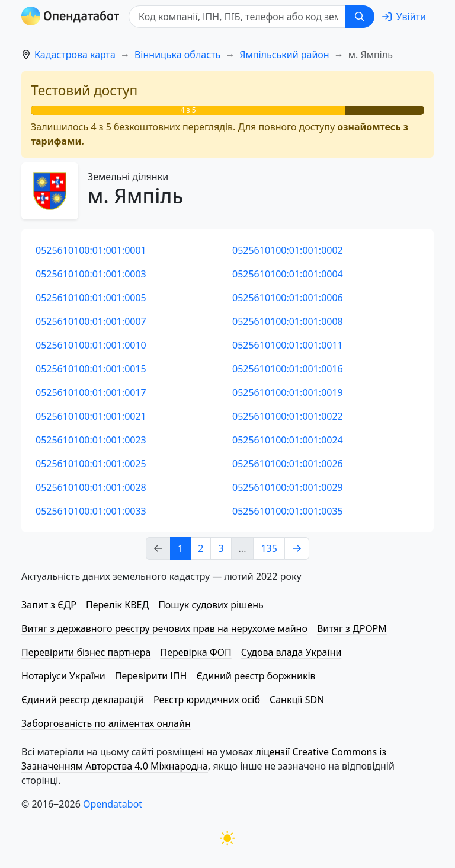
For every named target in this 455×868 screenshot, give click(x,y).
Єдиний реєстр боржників (256, 676)
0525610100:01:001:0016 (288, 369)
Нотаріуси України (63, 676)
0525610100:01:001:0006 (288, 298)
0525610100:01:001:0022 (288, 416)
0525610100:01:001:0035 (288, 511)
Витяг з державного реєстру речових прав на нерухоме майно (164, 628)
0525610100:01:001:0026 (288, 464)
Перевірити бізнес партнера (86, 652)
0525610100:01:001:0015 (91, 369)
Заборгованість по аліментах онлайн (106, 723)
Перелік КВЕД (117, 605)
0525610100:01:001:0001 (91, 250)
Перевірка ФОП (196, 652)
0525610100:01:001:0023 (91, 440)
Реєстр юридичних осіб (207, 700)
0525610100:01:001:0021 (91, 416)
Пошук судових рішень (211, 605)
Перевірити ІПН (151, 676)
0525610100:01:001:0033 (91, 511)
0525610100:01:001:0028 (91, 487)
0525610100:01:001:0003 (91, 274)
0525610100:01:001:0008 (288, 321)
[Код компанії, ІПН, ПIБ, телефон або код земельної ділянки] (237, 17)
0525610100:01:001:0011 (288, 345)
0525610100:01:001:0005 (91, 298)
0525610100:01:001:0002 (288, 250)
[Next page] (297, 548)
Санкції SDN (297, 700)
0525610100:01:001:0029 (288, 487)
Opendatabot (113, 804)
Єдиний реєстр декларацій (83, 700)
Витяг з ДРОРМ (352, 628)
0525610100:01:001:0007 (91, 321)
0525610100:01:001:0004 (288, 274)
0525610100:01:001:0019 (288, 392)
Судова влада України (291, 652)
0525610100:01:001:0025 (91, 464)
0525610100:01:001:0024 (288, 440)
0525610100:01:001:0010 (91, 345)
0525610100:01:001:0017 (91, 392)
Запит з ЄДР (49, 605)
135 (269, 548)
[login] (404, 17)
